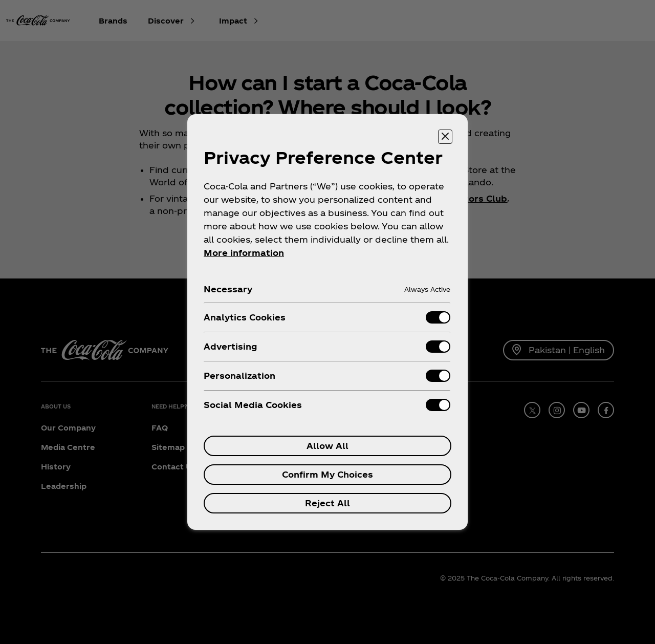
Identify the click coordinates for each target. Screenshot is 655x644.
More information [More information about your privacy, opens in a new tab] (244, 253)
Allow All (327, 446)
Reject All (327, 503)
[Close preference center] (445, 137)
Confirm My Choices (327, 474)
